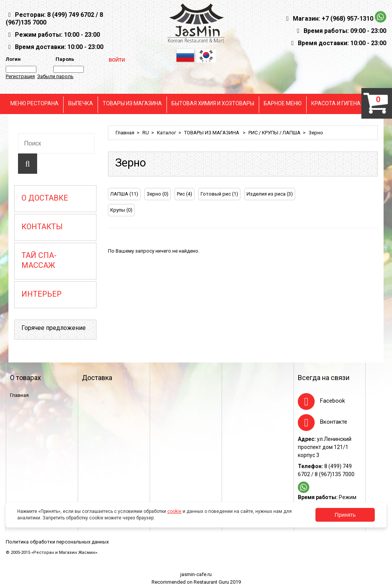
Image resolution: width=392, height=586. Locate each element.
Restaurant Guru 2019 (217, 582)
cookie (174, 511)
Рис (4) (185, 194)
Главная (125, 133)
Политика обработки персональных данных (57, 542)
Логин (13, 59)
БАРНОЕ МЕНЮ (283, 103)
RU (146, 133)
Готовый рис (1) (219, 194)
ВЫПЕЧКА (81, 103)
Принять (345, 515)
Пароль (64, 59)
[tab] (362, 195)
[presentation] (362, 195)
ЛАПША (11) (124, 194)
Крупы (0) (121, 210)
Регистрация (20, 76)
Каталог (167, 133)
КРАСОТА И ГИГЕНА (336, 103)
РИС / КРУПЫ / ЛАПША (274, 133)
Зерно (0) (158, 194)
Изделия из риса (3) (270, 194)
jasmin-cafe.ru (196, 574)
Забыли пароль (55, 76)
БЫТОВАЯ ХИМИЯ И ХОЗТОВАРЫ (213, 103)
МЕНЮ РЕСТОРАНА (34, 103)
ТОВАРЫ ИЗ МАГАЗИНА (132, 103)
